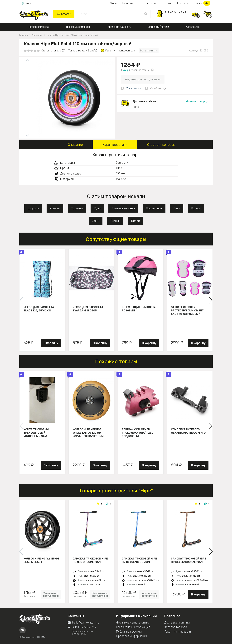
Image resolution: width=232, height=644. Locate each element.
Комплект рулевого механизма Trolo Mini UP (189, 431)
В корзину (51, 343)
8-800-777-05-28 (176, 12)
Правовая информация (132, 636)
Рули (97, 208)
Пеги (177, 208)
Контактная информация (133, 627)
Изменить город (197, 101)
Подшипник (154, 208)
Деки (96, 221)
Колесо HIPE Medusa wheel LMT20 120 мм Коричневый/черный (88, 433)
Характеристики (115, 145)
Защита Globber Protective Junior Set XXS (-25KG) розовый (187, 310)
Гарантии (128, 3)
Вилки (135, 221)
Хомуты (55, 208)
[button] (210, 300)
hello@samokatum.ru (84, 623)
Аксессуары (193, 27)
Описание (75, 145)
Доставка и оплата (177, 623)
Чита (27, 4)
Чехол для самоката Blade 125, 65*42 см (39, 309)
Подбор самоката (38, 27)
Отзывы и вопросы (161, 145)
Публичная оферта (129, 632)
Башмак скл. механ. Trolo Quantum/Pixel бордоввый (138, 433)
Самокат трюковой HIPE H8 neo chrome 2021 (90, 560)
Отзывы (202, 3)
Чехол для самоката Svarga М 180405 (88, 309)
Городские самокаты (119, 27)
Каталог (64, 14)
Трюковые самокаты (78, 27)
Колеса (196, 208)
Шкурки (33, 208)
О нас (113, 3)
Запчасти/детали (159, 27)
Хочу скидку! (134, 88)
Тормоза (77, 208)
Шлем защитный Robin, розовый (139, 309)
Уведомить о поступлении (143, 79)
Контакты (183, 3)
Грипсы (115, 221)
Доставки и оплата (150, 3)
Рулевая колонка (123, 208)
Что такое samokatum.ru (133, 623)
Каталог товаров (176, 627)
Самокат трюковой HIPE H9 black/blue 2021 (139, 560)
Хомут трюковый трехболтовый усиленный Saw (36, 433)
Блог (169, 3)
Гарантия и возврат (178, 632)
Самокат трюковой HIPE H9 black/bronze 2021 (188, 560)
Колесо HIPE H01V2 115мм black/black (41, 560)
